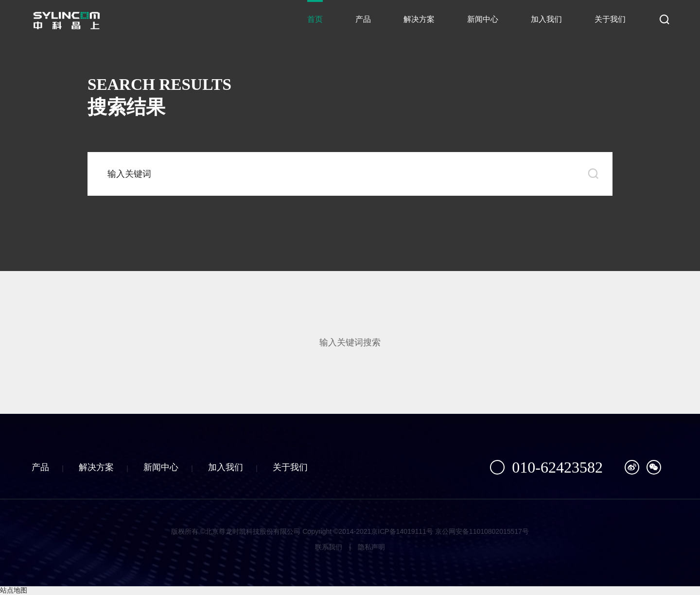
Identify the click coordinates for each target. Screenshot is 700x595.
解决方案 (419, 19)
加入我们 (546, 19)
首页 (315, 19)
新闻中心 (483, 19)
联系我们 (329, 547)
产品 (363, 19)
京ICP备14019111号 (402, 531)
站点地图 (14, 590)
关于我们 (610, 19)
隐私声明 (371, 547)
